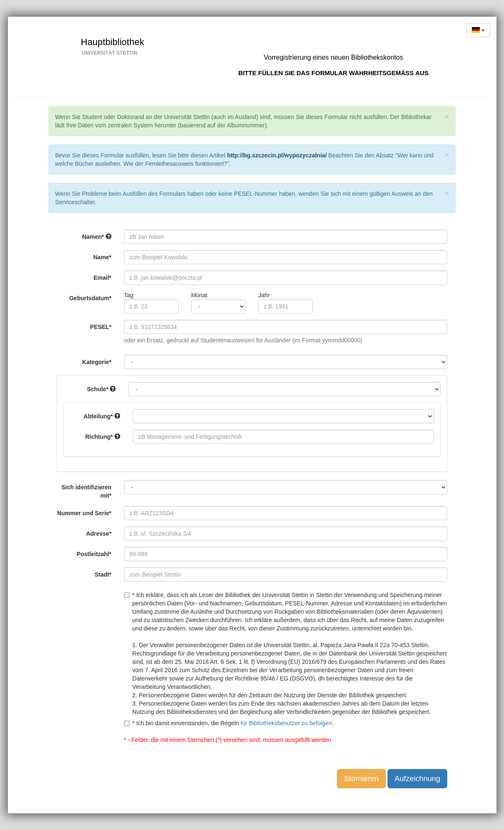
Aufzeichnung (417, 779)
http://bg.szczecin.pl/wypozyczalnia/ (277, 155)
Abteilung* (102, 416)
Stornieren (361, 779)
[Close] (447, 116)
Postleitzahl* (94, 554)
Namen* (97, 237)
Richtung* (103, 437)
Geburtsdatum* (90, 298)
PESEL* (100, 327)
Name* (102, 257)
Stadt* (103, 574)
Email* (103, 278)
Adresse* (99, 534)
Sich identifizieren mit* (86, 491)
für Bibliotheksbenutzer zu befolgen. (287, 723)
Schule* (101, 389)
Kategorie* (97, 362)
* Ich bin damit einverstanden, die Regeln (229, 723)
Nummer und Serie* (84, 513)
